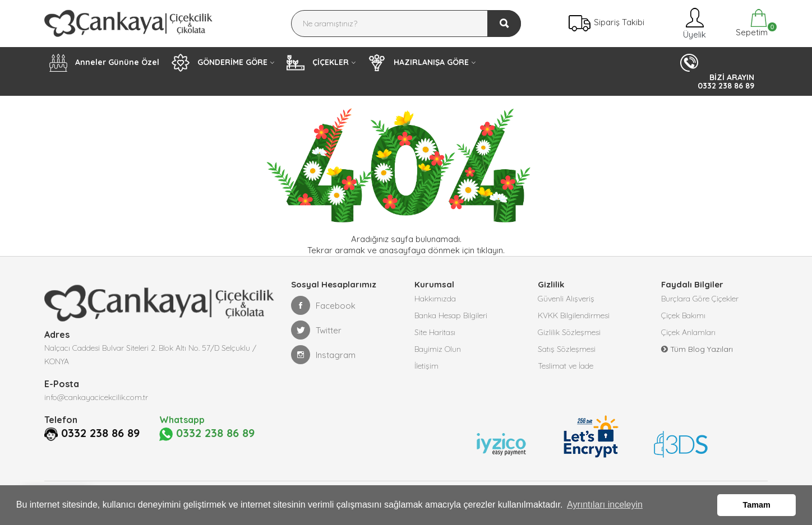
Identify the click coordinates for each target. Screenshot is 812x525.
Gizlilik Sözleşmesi (569, 332)
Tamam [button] (757, 505)
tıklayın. (491, 250)
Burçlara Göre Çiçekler (700, 299)
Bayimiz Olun (438, 349)
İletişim (426, 366)
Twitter (316, 330)
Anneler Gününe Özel (104, 63)
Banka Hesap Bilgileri (451, 315)
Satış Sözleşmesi (567, 349)
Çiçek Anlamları (688, 332)
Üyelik (693, 23)
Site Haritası (435, 332)
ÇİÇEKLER (318, 63)
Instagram (323, 355)
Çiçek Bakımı (683, 315)
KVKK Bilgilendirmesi (574, 315)
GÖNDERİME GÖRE (220, 63)
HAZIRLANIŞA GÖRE (418, 63)
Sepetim (751, 23)
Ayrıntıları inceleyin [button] (605, 505)
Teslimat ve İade (566, 366)
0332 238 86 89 (84, 448)
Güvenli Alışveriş (566, 299)
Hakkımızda (435, 299)
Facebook (323, 305)
